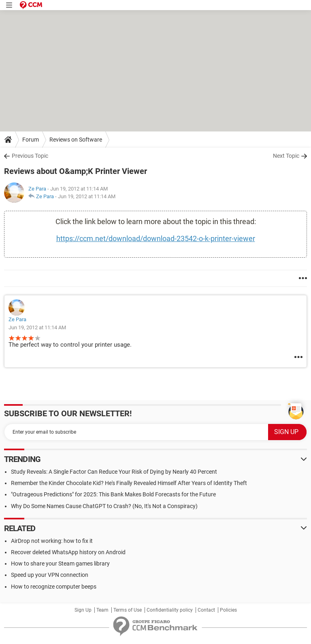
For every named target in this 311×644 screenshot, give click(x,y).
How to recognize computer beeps (54, 587)
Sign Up (83, 610)
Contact (206, 610)
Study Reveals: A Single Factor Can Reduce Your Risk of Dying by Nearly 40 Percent (114, 472)
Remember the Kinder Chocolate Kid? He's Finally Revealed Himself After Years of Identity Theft (129, 483)
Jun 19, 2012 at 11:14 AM (87, 196)
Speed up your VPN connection (50, 575)
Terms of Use (128, 610)
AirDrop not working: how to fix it (52, 541)
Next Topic (286, 156)
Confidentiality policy (170, 610)
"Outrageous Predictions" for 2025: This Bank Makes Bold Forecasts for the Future (113, 494)
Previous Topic (30, 156)
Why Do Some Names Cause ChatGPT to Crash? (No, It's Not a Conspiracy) (104, 506)
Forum (31, 140)
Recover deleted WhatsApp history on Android (68, 552)
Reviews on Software (76, 140)
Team (102, 610)
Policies (228, 610)
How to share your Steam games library (60, 563)
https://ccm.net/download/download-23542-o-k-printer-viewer (156, 238)
